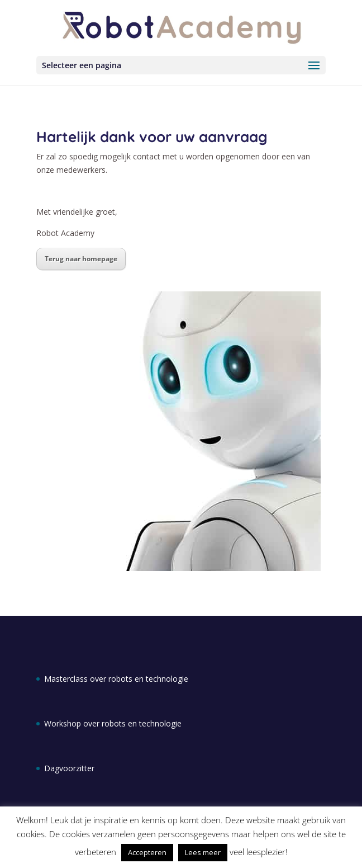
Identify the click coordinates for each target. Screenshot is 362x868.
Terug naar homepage (81, 259)
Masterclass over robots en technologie (116, 679)
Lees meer (203, 852)
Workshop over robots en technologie (113, 723)
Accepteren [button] (147, 852)
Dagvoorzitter (69, 768)
